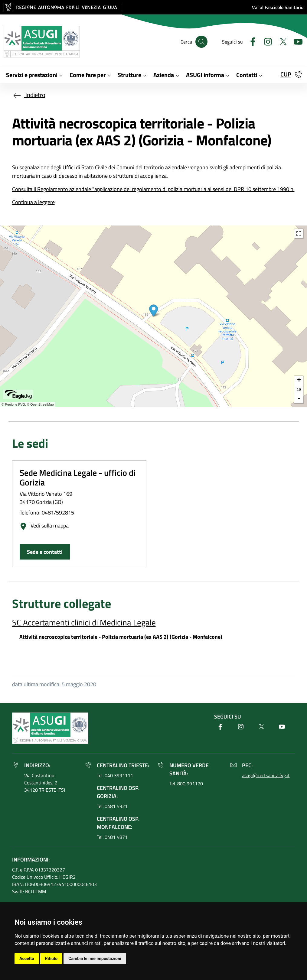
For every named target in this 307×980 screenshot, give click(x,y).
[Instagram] (266, 41)
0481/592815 (58, 513)
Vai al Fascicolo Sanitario (278, 7)
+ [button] (299, 381)
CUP (286, 74)
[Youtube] (296, 41)
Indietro (29, 95)
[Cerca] (201, 42)
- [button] (299, 399)
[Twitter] (281, 41)
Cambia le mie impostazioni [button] (95, 959)
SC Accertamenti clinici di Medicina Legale (84, 622)
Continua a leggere (33, 202)
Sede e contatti (45, 552)
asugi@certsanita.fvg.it (266, 775)
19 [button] (299, 390)
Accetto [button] (27, 959)
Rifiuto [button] (51, 959)
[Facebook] (250, 41)
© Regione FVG (13, 404)
